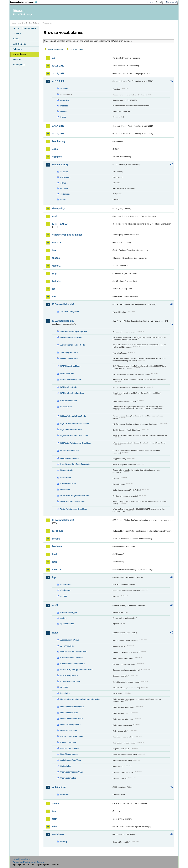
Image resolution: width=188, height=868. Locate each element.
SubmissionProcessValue (72, 772)
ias (54, 289)
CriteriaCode (66, 407)
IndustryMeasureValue (70, 681)
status (63, 199)
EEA (25, 2)
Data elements (20, 44)
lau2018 (57, 570)
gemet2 (56, 266)
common (57, 157)
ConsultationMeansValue (71, 658)
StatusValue (66, 766)
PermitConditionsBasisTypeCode (75, 464)
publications (59, 787)
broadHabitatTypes (69, 613)
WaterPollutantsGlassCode (72, 501)
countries (65, 100)
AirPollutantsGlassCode (71, 337)
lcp (54, 577)
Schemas (17, 49)
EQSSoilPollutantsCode (71, 429)
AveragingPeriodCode (70, 353)
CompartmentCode (69, 401)
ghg (54, 273)
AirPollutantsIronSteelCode (73, 345)
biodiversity (59, 141)
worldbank (58, 834)
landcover (58, 546)
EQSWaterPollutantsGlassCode (74, 435)
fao (54, 250)
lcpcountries (66, 585)
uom (55, 819)
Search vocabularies (56, 49)
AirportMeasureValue (70, 640)
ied (54, 297)
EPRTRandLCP (61, 224)
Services (17, 59)
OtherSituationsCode (70, 451)
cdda (55, 149)
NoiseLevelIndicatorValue (72, 719)
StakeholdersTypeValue (71, 760)
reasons (64, 111)
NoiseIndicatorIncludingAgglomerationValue (80, 699)
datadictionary (60, 165)
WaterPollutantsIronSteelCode (74, 509)
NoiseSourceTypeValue (71, 725)
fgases (56, 258)
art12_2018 (58, 73)
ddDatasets (65, 177)
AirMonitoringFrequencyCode (74, 331)
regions (64, 618)
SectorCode (66, 478)
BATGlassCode (67, 374)
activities (64, 88)
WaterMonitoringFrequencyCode (75, 496)
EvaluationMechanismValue (73, 664)
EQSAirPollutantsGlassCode (73, 416)
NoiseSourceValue (69, 730)
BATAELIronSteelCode (70, 366)
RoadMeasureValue (69, 754)
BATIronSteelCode (69, 387)
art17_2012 (58, 126)
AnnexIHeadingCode (70, 312)
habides (57, 281)
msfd (55, 605)
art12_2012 (58, 66)
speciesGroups (67, 624)
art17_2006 (58, 81)
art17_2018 (58, 134)
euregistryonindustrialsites (67, 235)
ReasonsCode (67, 470)
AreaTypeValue (67, 646)
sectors (64, 596)
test (54, 811)
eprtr (55, 216)
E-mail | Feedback (21, 859)
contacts (64, 172)
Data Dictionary (35, 23)
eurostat (57, 243)
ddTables (64, 183)
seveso (56, 803)
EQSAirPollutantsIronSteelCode (75, 424)
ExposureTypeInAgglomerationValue (77, 670)
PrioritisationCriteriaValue (72, 736)
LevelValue (65, 693)
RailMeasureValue (68, 742)
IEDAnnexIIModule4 (63, 520)
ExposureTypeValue (69, 675)
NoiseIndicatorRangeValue (72, 707)
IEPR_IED (58, 531)
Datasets (17, 33)
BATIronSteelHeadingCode (72, 393)
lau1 (55, 554)
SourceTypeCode (68, 484)
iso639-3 (64, 687)
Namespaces (19, 65)
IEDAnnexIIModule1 (63, 304)
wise (55, 827)
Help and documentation (24, 28)
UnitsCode (65, 490)
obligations (65, 194)
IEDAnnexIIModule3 (63, 321)
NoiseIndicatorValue (69, 713)
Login (152, 2)
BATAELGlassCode (69, 358)
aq (54, 58)
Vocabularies (19, 54)
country (64, 841)
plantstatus (65, 590)
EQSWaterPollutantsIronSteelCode (76, 443)
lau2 (55, 562)
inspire (56, 539)
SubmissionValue (68, 778)
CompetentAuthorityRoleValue (74, 652)
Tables (16, 39)
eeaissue (64, 188)
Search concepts (77, 49)
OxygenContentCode (70, 458)
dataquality (58, 208)
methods (64, 106)
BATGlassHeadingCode (71, 380)
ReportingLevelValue (70, 748)
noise (55, 633)
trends (63, 117)
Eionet (24, 23)
